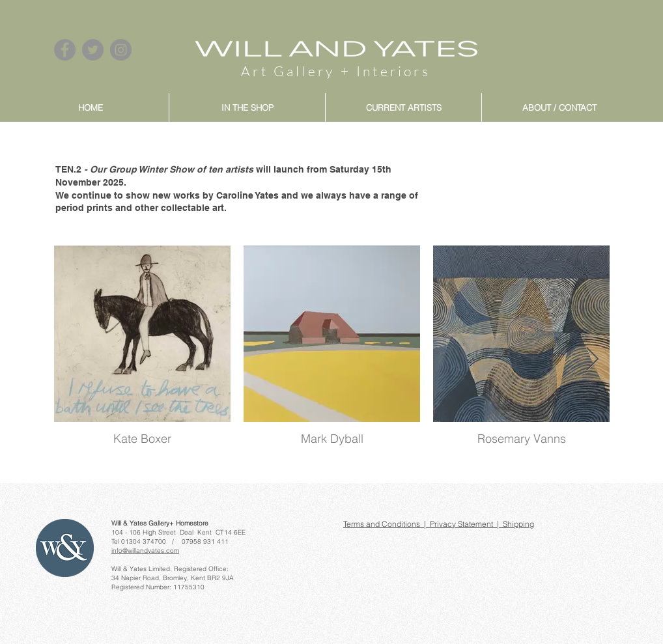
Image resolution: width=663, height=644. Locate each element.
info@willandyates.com (145, 551)
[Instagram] (121, 50)
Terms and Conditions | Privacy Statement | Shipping (439, 524)
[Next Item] (592, 360)
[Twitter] (93, 50)
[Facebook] (65, 50)
